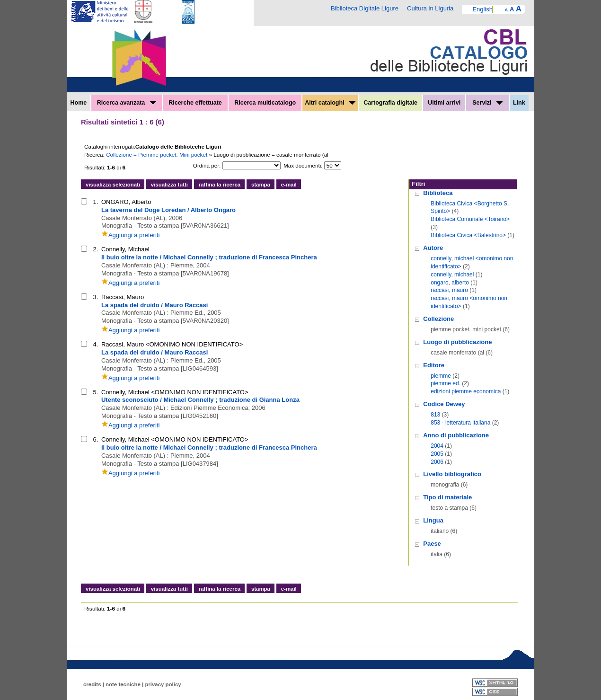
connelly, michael (452, 275)
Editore (434, 365)
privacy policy (163, 684)
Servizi (487, 103)
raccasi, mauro (449, 290)
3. (96, 297)
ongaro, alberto (450, 283)
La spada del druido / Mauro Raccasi (155, 305)
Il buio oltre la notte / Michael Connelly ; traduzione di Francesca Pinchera (209, 257)
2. (96, 249)
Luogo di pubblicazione (457, 342)
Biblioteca (438, 193)
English (482, 9)
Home (79, 103)
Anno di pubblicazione (456, 435)
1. (96, 202)
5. (96, 392)
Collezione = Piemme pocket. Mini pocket (157, 155)
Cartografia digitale (390, 103)
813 (435, 415)
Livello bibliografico (452, 474)
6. (96, 439)
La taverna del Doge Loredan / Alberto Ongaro (168, 210)
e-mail (289, 185)
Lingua (433, 520)
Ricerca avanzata (127, 103)
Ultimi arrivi (444, 103)
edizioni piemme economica (466, 391)
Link (519, 103)
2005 (437, 454)
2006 (437, 462)
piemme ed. (446, 383)
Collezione (438, 319)
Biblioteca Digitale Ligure (365, 8)
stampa (261, 185)
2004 (437, 446)
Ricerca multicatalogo (265, 103)
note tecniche (123, 684)
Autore (433, 248)
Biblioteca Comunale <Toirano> (470, 219)
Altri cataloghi (330, 103)
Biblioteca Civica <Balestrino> (468, 235)
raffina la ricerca (220, 185)
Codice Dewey (444, 404)
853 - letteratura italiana (460, 423)
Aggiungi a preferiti (130, 235)
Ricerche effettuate (195, 103)
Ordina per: (207, 165)
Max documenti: (303, 165)
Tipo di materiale (447, 497)
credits (92, 684)
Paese (432, 544)
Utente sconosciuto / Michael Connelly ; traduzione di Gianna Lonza (200, 400)
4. (96, 344)
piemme (441, 376)
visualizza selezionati (113, 185)
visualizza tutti (169, 185)
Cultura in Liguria (430, 8)
